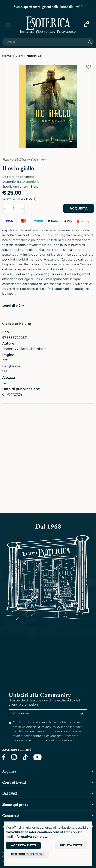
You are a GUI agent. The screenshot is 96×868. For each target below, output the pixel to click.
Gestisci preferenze (28, 854)
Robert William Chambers (25, 160)
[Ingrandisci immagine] (4, 63)
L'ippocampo (24, 177)
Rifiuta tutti (71, 845)
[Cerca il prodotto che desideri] (44, 42)
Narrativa (34, 56)
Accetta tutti (23, 845)
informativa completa (31, 837)
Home (7, 56)
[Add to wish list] (89, 67)
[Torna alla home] (48, 25)
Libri (19, 56)
